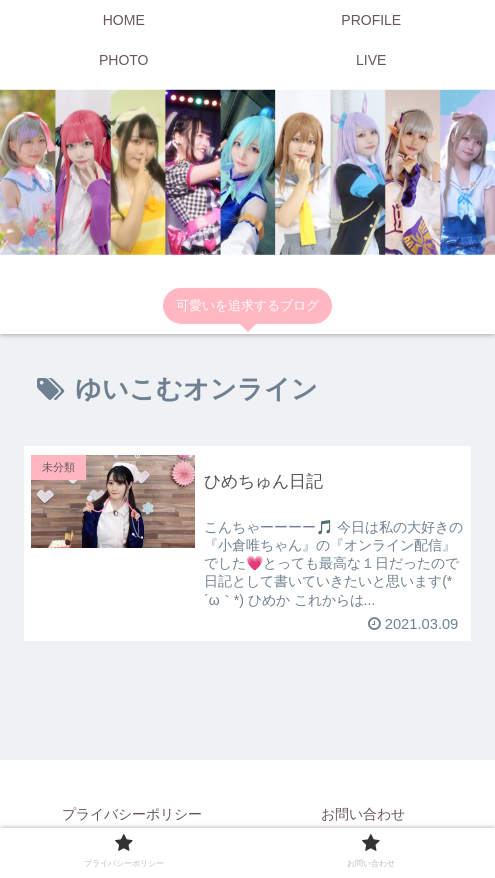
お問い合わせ (363, 814)
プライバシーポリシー (132, 814)
